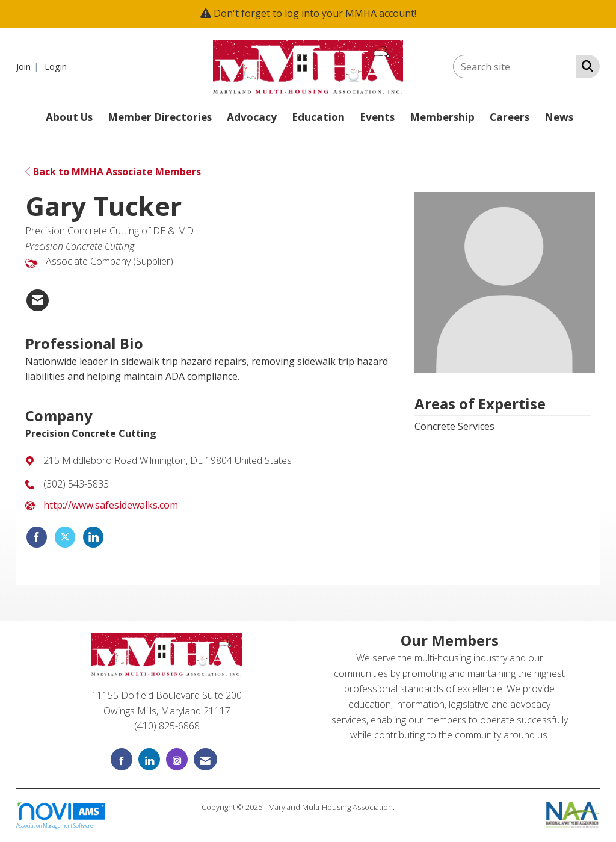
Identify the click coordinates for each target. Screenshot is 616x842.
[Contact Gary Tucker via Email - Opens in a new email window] (38, 300)
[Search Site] (585, 66)
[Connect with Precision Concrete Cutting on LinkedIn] (93, 537)
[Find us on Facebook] (122, 759)
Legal (406, 807)
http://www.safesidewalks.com (111, 505)
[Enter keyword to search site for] (515, 67)
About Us (69, 117)
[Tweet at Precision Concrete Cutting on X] (65, 537)
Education (318, 117)
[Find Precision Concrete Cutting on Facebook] (37, 537)
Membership (442, 117)
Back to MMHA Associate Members (113, 172)
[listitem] (29, 66)
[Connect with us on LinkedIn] (149, 759)
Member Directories (160, 117)
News (559, 117)
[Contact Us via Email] (205, 759)
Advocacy (252, 117)
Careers (510, 117)
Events (377, 117)
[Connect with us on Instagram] (177, 759)
